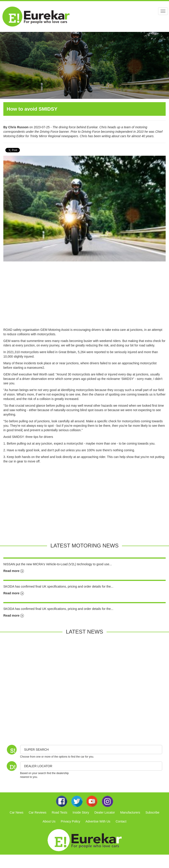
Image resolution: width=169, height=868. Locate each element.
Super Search (36, 750)
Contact (121, 821)
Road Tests (60, 812)
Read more (14, 571)
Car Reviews (38, 812)
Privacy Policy (71, 821)
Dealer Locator (105, 812)
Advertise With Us (98, 821)
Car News (16, 812)
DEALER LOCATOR (38, 766)
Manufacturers (130, 812)
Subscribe (152, 812)
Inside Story (81, 812)
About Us (49, 821)
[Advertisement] (85, 296)
